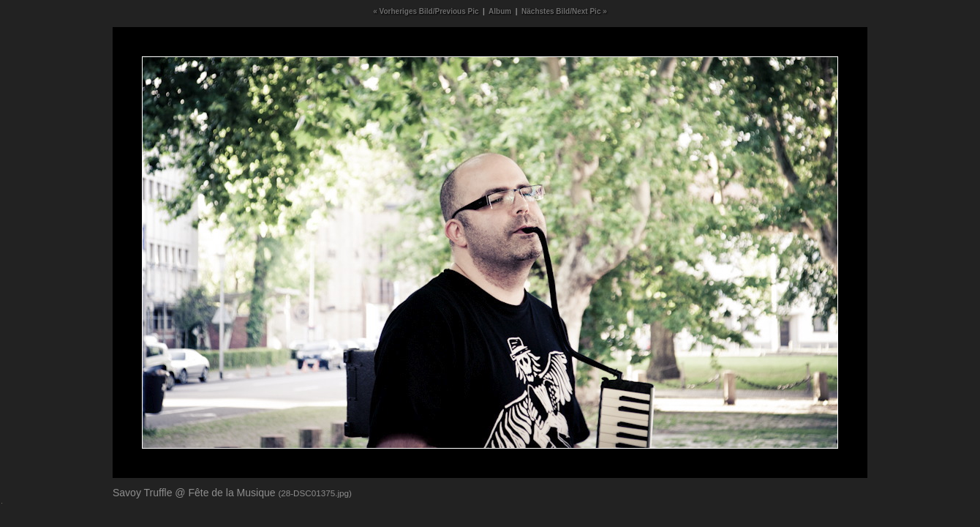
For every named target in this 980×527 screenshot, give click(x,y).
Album (500, 11)
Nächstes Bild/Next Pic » (564, 11)
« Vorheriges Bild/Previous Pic (426, 11)
